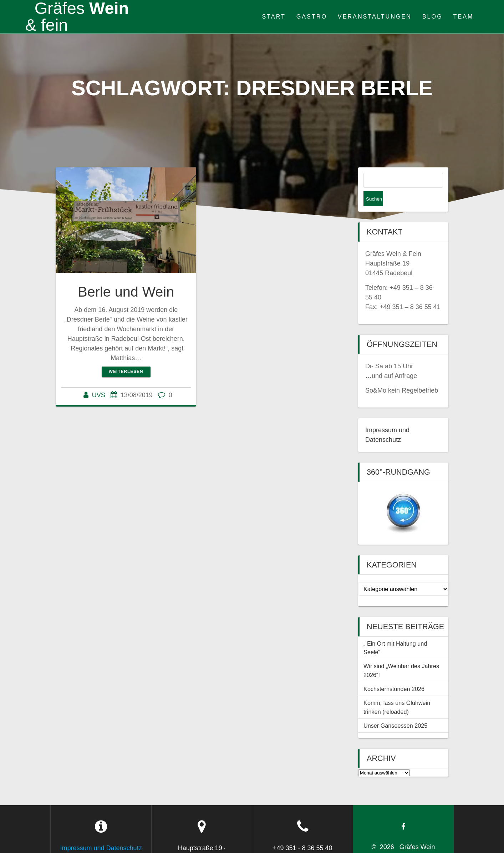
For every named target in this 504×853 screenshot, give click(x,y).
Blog (432, 16)
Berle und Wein (126, 292)
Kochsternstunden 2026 (394, 674)
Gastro (312, 16)
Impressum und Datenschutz (101, 833)
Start (274, 16)
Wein (77, 17)
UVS (99, 395)
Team (464, 16)
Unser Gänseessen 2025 (395, 711)
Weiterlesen (126, 372)
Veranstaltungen (375, 16)
